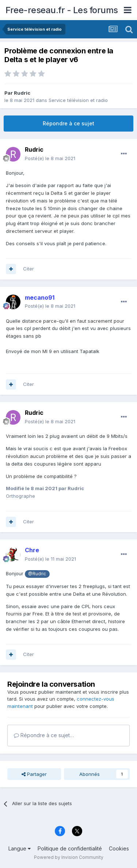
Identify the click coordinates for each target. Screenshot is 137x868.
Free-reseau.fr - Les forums (62, 10)
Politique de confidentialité (70, 848)
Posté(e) (50, 158)
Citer (28, 269)
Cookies (119, 848)
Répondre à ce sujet (68, 123)
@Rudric (37, 574)
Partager (34, 774)
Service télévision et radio (78, 100)
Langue (20, 848)
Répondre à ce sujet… (44, 735)
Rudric (22, 93)
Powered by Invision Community (69, 857)
